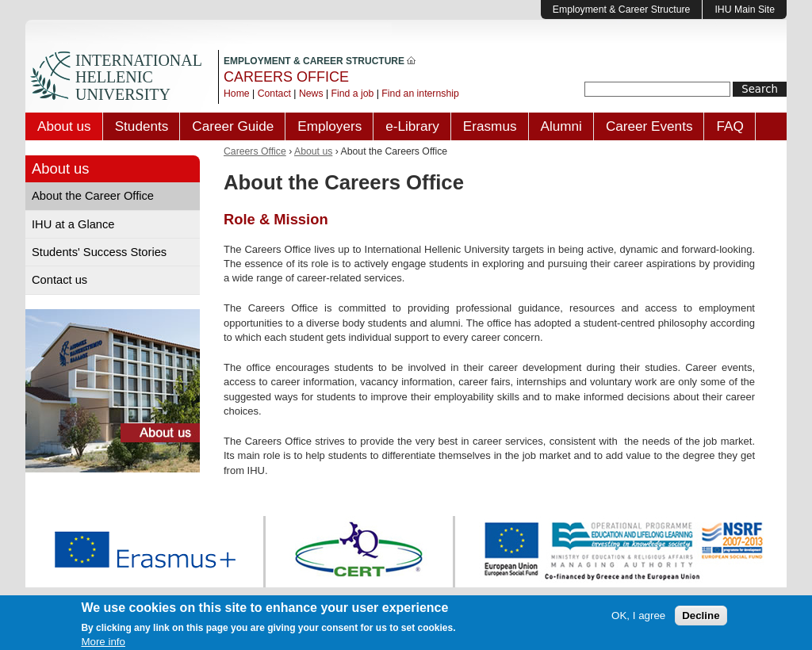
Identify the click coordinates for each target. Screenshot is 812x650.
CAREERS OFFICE (286, 77)
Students (142, 126)
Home (237, 94)
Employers (329, 126)
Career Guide (233, 126)
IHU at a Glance (73, 224)
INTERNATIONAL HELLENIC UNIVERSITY (138, 77)
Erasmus (490, 126)
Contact (274, 94)
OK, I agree (638, 618)
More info (103, 644)
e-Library (412, 126)
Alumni (561, 126)
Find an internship (420, 94)
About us (64, 126)
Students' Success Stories (99, 252)
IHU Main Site (745, 10)
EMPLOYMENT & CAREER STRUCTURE (320, 61)
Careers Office (255, 151)
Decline (701, 618)
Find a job (353, 94)
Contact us (59, 280)
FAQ (730, 126)
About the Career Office (93, 196)
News (311, 94)
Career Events (649, 126)
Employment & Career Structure (622, 10)
